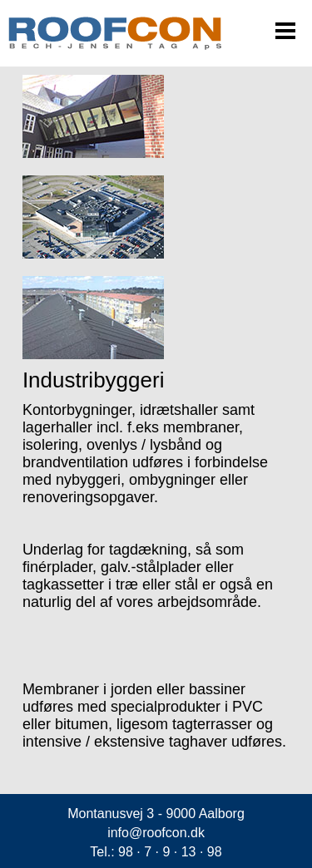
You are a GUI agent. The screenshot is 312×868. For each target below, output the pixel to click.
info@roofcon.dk (156, 833)
